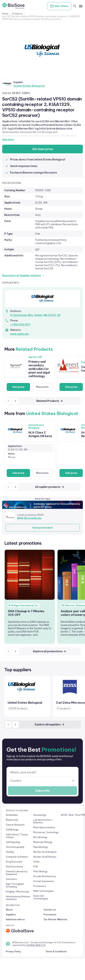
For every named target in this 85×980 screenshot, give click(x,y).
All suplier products (50, 487)
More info (42, 387)
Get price (18, 387)
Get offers (59, 6)
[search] (75, 6)
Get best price (43, 149)
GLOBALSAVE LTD (36, 945)
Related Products (50, 401)
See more (8, 139)
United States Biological (29, 86)
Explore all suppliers (50, 724)
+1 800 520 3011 (20, 324)
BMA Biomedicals (29, 518)
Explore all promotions (50, 651)
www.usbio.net (20, 334)
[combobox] (42, 781)
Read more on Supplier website (23, 275)
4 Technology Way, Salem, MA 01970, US (35, 315)
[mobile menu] (81, 6)
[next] (16, 401)
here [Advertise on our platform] (48, 499)
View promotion (42, 528)
